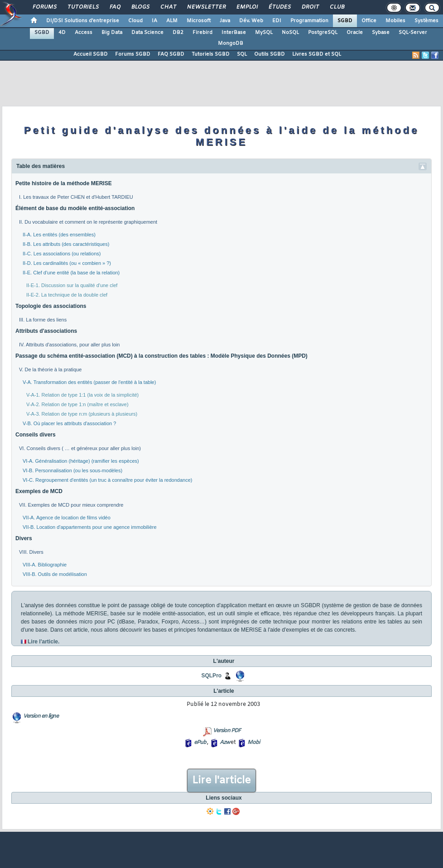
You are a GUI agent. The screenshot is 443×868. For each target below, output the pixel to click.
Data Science (147, 33)
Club (337, 7)
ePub (200, 743)
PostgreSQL (323, 33)
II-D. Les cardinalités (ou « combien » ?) (67, 263)
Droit (310, 7)
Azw (225, 743)
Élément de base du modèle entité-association (75, 208)
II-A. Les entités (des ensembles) (59, 235)
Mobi (253, 743)
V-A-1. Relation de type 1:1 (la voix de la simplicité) (82, 395)
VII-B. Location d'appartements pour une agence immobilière (90, 527)
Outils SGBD (270, 54)
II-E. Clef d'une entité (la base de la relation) (71, 273)
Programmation (309, 21)
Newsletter (206, 7)
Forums (44, 7)
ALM (172, 21)
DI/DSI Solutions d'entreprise (83, 21)
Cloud (135, 21)
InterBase (234, 33)
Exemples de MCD (39, 491)
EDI (277, 21)
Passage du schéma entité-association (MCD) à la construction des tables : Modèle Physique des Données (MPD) (161, 356)
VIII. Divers (31, 552)
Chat (168, 7)
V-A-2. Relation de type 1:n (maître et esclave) (77, 404)
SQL (242, 54)
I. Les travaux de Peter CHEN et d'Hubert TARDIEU (76, 197)
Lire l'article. (43, 642)
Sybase (381, 33)
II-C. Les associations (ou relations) (62, 254)
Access (84, 33)
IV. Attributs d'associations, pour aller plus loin (69, 345)
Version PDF (227, 731)
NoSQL (290, 33)
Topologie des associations (51, 306)
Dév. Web (251, 21)
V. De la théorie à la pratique (50, 369)
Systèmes (426, 21)
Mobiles (395, 21)
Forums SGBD (133, 54)
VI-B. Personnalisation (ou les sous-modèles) (72, 470)
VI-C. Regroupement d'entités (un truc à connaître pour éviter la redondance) (107, 480)
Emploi (247, 7)
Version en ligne (41, 716)
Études (279, 7)
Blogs (140, 7)
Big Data (112, 33)
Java (225, 21)
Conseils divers (36, 435)
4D (62, 33)
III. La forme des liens (43, 320)
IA (154, 21)
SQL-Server (413, 33)
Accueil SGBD (91, 54)
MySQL (264, 33)
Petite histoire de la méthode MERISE (64, 183)
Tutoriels (83, 7)
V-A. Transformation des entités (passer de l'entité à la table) (89, 382)
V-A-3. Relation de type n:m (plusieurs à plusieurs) (82, 414)
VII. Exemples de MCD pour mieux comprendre (71, 505)
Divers (24, 538)
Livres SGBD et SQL (317, 54)
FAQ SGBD (171, 54)
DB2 (178, 33)
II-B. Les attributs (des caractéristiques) (66, 244)
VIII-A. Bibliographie (45, 565)
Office (369, 21)
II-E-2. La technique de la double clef (67, 295)
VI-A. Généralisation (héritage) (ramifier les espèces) (81, 461)
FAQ (115, 7)
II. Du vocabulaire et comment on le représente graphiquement (88, 222)
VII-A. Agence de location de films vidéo (67, 518)
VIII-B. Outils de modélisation (55, 574)
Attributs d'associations (46, 331)
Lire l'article (221, 781)
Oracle (355, 33)
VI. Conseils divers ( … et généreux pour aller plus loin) (80, 448)
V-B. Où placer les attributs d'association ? (69, 423)
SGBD (345, 21)
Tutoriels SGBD (211, 54)
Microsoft (199, 21)
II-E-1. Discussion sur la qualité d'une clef (72, 285)
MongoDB (231, 43)
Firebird (202, 33)
